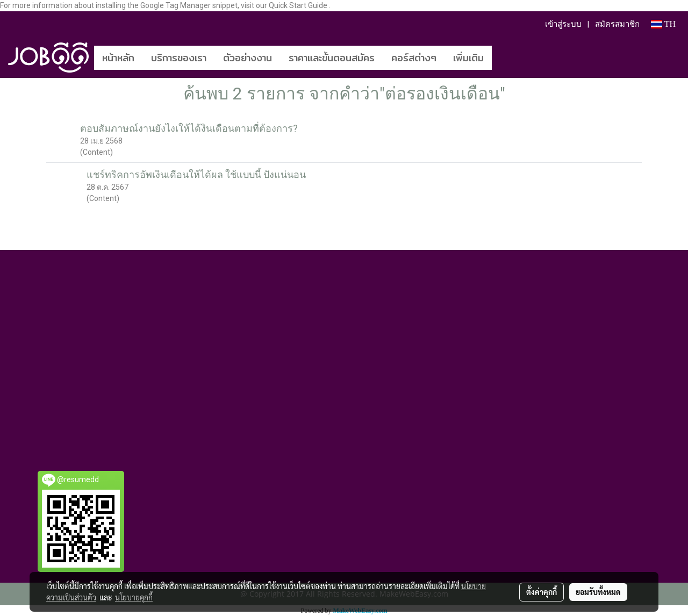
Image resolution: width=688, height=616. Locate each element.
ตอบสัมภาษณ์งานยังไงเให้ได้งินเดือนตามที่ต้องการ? (189, 128)
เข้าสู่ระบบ (563, 24)
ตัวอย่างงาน (248, 58)
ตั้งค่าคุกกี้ (542, 592)
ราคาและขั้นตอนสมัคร (332, 58)
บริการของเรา (179, 58)
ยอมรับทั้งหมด (598, 592)
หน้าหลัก (118, 58)
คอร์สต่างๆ (414, 58)
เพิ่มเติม (468, 58)
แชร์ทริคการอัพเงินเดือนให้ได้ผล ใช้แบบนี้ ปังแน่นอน (196, 174)
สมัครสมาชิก (617, 24)
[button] (508, 58)
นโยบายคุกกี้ (134, 597)
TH (663, 24)
